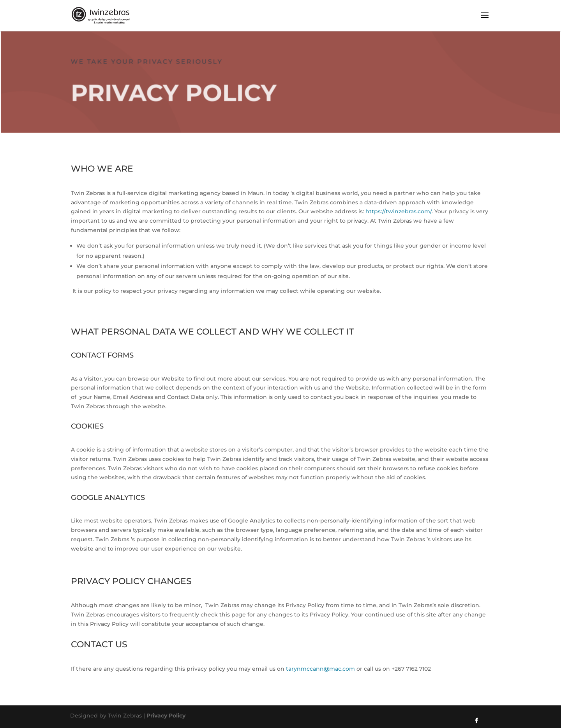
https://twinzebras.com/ (399, 211)
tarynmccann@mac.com (320, 669)
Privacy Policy (166, 716)
